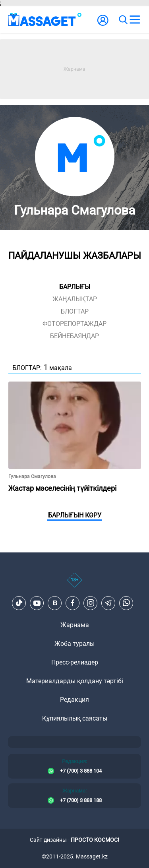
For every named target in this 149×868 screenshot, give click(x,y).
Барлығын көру (75, 515)
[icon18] (74, 584)
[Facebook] (73, 603)
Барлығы (75, 287)
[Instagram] (91, 603)
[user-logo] (103, 24)
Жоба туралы (74, 644)
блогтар (75, 311)
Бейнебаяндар (74, 336)
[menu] (135, 20)
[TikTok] (19, 603)
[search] (123, 20)
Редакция (74, 700)
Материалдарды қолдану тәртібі (75, 681)
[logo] (45, 20)
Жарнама (75, 625)
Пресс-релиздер (75, 662)
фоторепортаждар (74, 324)
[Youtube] (37, 603)
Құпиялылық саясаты (75, 718)
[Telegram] (108, 603)
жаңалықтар (75, 299)
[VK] (55, 603)
